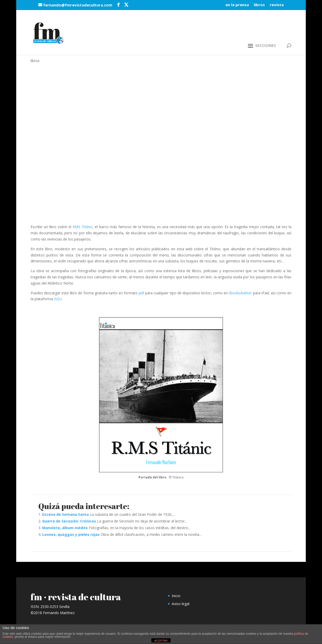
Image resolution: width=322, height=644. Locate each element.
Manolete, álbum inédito (65, 528)
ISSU (58, 299)
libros (259, 5)
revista (277, 5)
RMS (82, 227)
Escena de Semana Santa (66, 514)
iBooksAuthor (240, 293)
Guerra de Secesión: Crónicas (69, 521)
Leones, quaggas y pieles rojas (71, 534)
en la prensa (237, 5)
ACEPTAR (161, 641)
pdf (141, 293)
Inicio (176, 596)
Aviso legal (181, 604)
